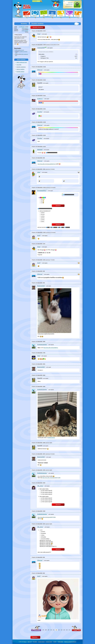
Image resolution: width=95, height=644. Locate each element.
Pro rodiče (35, 642)
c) (42, 203)
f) (42, 222)
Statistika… (35, 637)
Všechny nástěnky (20, 69)
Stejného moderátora (21, 67)
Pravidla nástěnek (20, 72)
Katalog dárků (60, 642)
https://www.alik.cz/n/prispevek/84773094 (47, 517)
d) (42, 218)
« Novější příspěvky (38, 27)
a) (42, 199)
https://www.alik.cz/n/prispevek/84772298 (51, 478)
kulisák (27, 32)
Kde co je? (30, 642)
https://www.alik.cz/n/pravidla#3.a (51, 348)
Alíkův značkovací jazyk (20, 50)
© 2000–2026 (23, 642)
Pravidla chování (49, 642)
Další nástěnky (21, 60)
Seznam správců (41, 642)
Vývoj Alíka (19, 65)
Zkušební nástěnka (37, 24)
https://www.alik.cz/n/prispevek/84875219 (47, 164)
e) (42, 220)
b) (42, 201)
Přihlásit (77, 6)
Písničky (55, 642)
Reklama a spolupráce (70, 642)
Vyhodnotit (58, 206)
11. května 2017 (22, 27)
